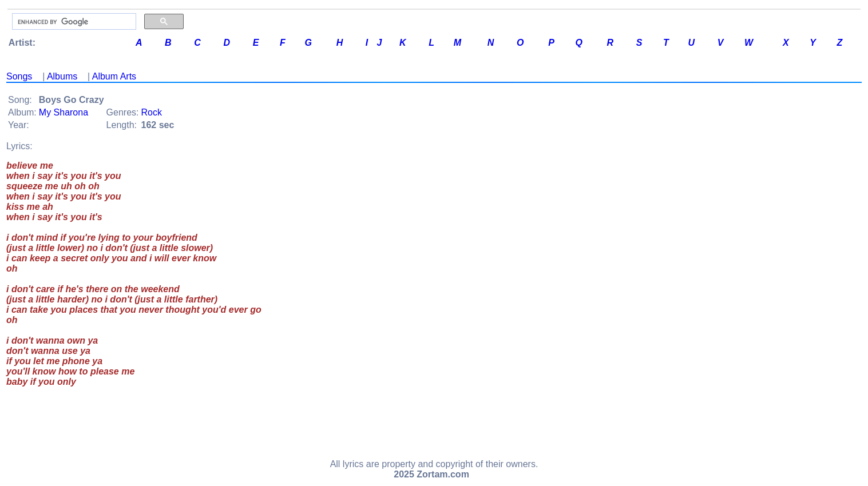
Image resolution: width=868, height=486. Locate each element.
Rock (152, 112)
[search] (73, 22)
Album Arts (114, 76)
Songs (19, 76)
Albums (62, 76)
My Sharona (64, 112)
